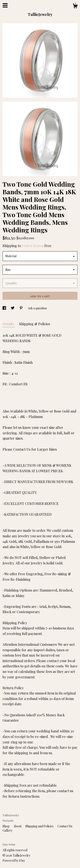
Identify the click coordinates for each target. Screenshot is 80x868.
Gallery (7, 830)
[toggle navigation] (5, 5)
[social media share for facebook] (5, 308)
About (18, 826)
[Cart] (75, 6)
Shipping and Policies (40, 826)
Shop (6, 826)
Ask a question (37, 308)
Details (9, 324)
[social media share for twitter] (13, 308)
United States (32, 246)
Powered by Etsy (14, 860)
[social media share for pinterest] (21, 308)
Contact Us (65, 826)
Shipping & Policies (35, 324)
